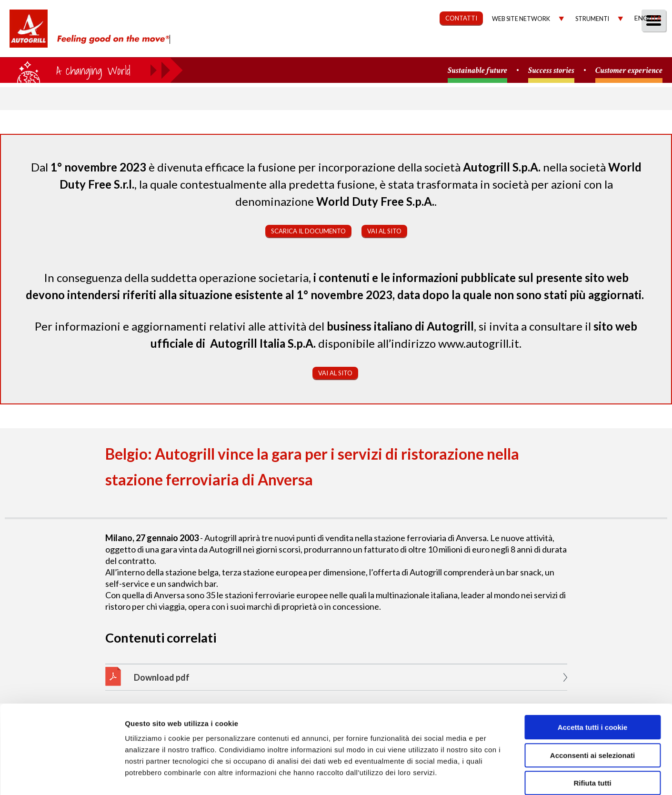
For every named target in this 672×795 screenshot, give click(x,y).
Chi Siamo (303, 46)
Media (607, 46)
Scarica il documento (308, 231)
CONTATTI (461, 18)
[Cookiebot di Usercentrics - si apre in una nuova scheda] (62, 776)
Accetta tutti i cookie (593, 679)
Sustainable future (477, 71)
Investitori (555, 46)
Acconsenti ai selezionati (592, 707)
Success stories (551, 71)
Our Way (356, 46)
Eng (641, 18)
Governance (489, 46)
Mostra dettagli (506, 776)
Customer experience (629, 71)
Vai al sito (384, 231)
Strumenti (592, 19)
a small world (91, 70)
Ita (656, 18)
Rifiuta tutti (592, 734)
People (649, 46)
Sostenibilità (418, 46)
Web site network (521, 19)
